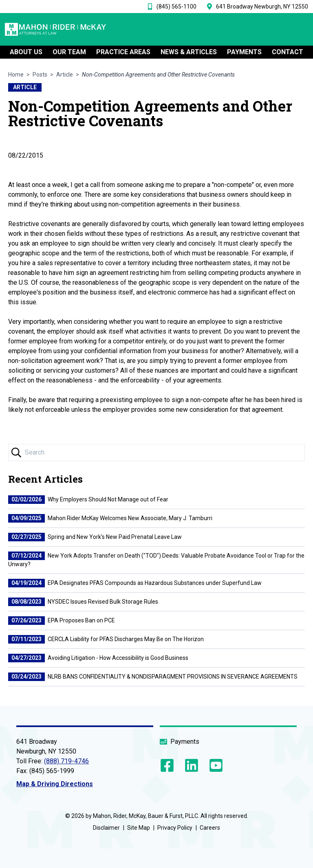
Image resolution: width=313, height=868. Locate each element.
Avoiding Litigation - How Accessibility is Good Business (98, 658)
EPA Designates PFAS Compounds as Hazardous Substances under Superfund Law (135, 583)
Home (16, 75)
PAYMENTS (244, 53)
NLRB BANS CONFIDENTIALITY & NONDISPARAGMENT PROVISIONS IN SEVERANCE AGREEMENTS (153, 677)
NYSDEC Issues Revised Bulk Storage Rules (83, 602)
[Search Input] (156, 453)
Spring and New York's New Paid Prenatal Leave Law (95, 537)
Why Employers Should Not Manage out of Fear (88, 499)
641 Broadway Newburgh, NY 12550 (262, 7)
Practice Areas (123, 53)
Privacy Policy (175, 828)
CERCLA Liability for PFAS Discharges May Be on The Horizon (106, 639)
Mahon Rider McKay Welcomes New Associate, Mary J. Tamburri (110, 518)
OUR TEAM (69, 53)
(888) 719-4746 (66, 761)
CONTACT (288, 53)
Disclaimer (106, 828)
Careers (210, 828)
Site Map (139, 828)
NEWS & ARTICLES (189, 53)
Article (65, 75)
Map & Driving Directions (55, 784)
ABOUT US (26, 53)
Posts (40, 75)
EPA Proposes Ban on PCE (62, 620)
